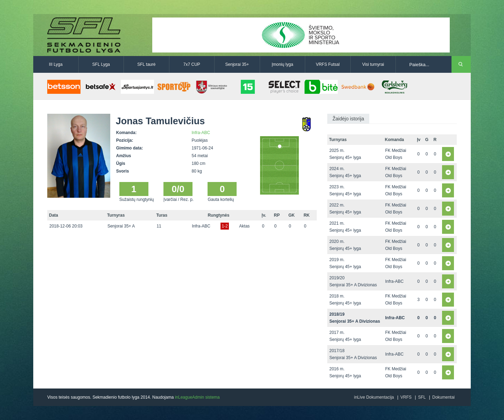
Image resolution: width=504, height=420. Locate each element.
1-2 (225, 226)
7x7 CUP (192, 64)
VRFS (406, 397)
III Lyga (56, 64)
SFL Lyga (101, 64)
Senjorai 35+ (237, 64)
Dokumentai (443, 397)
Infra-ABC (201, 133)
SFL (422, 397)
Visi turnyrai (373, 64)
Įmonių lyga (282, 64)
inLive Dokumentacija (374, 397)
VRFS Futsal (328, 64)
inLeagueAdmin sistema (197, 397)
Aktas (244, 226)
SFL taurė (146, 64)
